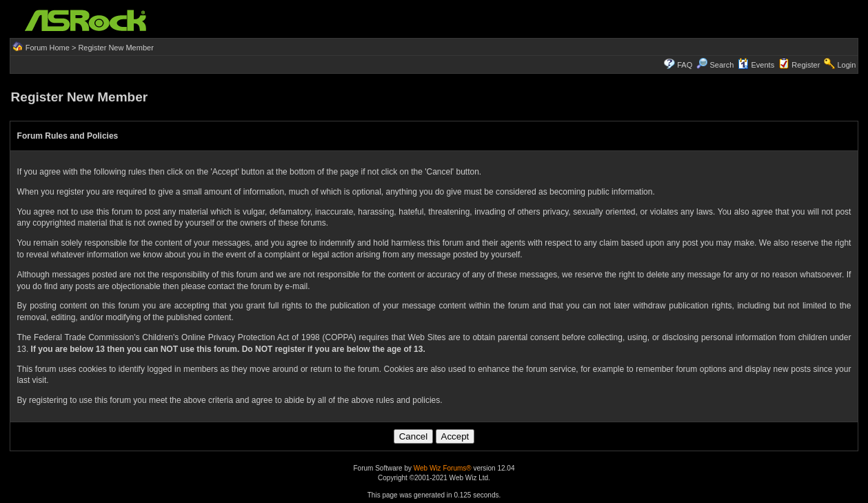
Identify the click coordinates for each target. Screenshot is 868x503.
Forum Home (48, 48)
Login (846, 65)
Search (721, 65)
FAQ (685, 65)
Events (756, 65)
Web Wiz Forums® (443, 468)
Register (806, 65)
